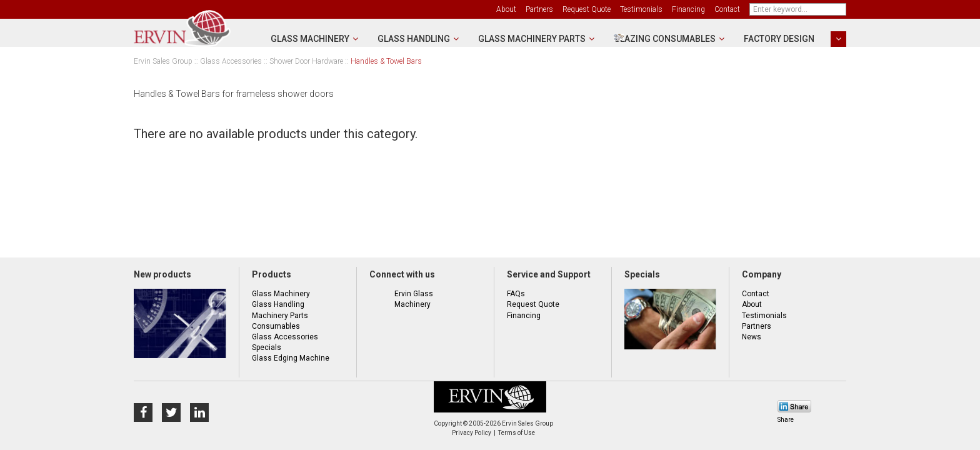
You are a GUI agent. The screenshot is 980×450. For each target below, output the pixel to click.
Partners (539, 9)
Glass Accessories (231, 61)
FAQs (516, 294)
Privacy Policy (472, 433)
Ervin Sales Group (163, 62)
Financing (688, 9)
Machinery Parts (280, 316)
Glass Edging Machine (291, 358)
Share (786, 420)
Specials (267, 347)
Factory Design (779, 39)
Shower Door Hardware (306, 61)
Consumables (276, 326)
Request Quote (587, 9)
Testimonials (641, 9)
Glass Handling (414, 39)
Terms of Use (517, 433)
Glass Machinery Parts (532, 39)
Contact (727, 9)
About (506, 9)
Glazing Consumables (665, 39)
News (752, 337)
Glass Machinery (310, 39)
